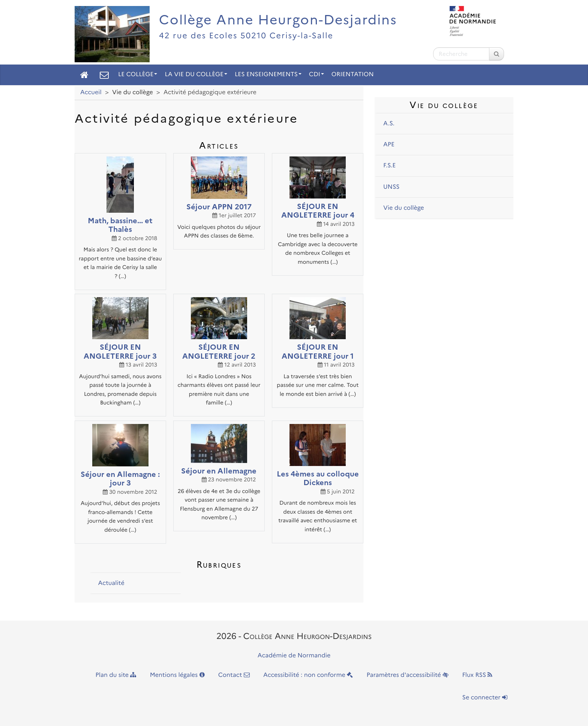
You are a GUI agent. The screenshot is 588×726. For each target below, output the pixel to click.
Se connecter (485, 698)
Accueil (91, 92)
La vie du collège (196, 74)
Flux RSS (477, 675)
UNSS (391, 187)
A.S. (389, 124)
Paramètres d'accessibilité (408, 675)
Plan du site (116, 675)
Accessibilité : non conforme (308, 675)
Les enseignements (268, 74)
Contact (234, 675)
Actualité (111, 583)
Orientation (353, 74)
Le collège (138, 74)
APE (389, 145)
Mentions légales (177, 675)
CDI (316, 74)
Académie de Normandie (294, 656)
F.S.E (389, 166)
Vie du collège (404, 208)
